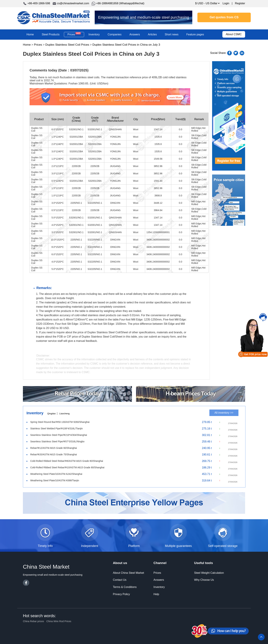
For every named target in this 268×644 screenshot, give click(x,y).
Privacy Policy (121, 594)
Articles (152, 34)
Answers (135, 34)
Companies (115, 34)
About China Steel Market (128, 573)
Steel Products (51, 34)
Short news (172, 34)
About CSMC (234, 34)
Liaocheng (64, 414)
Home (30, 34)
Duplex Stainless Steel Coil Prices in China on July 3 (126, 45)
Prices (74, 34)
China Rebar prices (33, 621)
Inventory (94, 34)
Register (240, 3)
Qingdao (51, 414)
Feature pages (195, 34)
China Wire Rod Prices (59, 621)
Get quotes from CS (224, 17)
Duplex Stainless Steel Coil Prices (67, 45)
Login (226, 3)
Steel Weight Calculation (209, 573)
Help (156, 594)
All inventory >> (224, 413)
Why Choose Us (204, 580)
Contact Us (120, 580)
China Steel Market (53, 17)
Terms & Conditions (125, 587)
